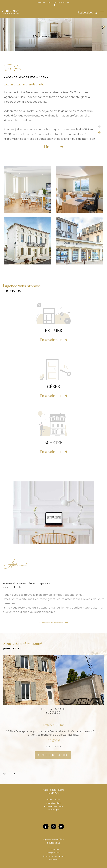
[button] (13, 774)
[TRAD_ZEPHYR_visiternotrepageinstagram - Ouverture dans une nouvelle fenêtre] (53, 826)
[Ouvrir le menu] (102, 13)
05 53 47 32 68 (54, 800)
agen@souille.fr (54, 803)
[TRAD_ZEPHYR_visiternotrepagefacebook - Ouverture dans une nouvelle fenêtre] (46, 826)
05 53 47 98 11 (53, 849)
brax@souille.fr (54, 853)
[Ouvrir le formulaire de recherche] (88, 13)
